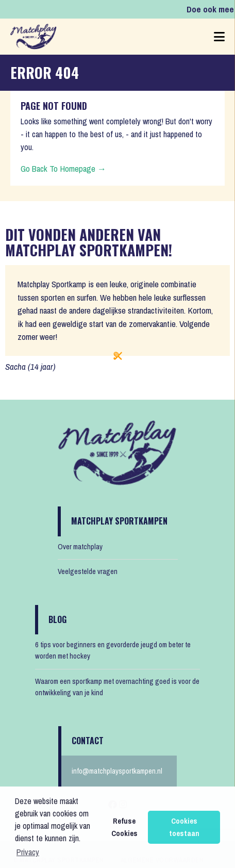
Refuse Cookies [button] (124, 827)
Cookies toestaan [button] (184, 827)
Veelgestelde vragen (88, 571)
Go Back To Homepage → (63, 168)
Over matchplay (80, 547)
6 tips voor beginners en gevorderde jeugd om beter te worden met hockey (113, 650)
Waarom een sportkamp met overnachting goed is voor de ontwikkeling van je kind (117, 687)
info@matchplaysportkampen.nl (117, 771)
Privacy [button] (28, 852)
